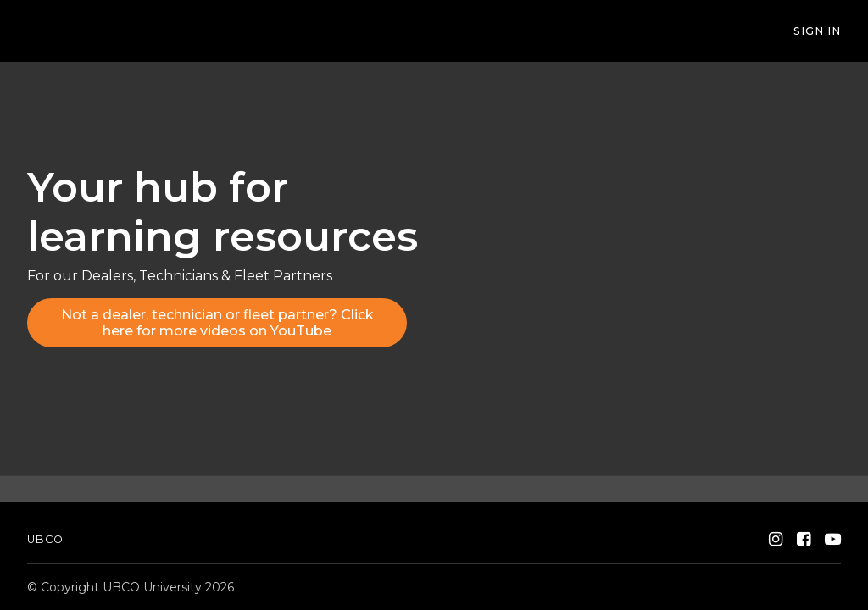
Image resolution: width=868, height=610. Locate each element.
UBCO (45, 539)
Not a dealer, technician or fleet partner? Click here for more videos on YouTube (217, 323)
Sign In (817, 31)
